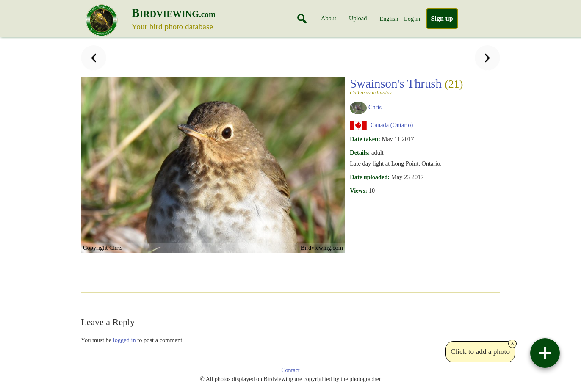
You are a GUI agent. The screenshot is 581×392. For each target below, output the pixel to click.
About (329, 18)
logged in (125, 340)
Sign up (442, 18)
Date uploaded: (370, 177)
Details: (360, 152)
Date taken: (365, 139)
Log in (412, 19)
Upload (358, 18)
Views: (358, 190)
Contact (290, 370)
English (389, 19)
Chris (375, 107)
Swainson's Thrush (406, 86)
